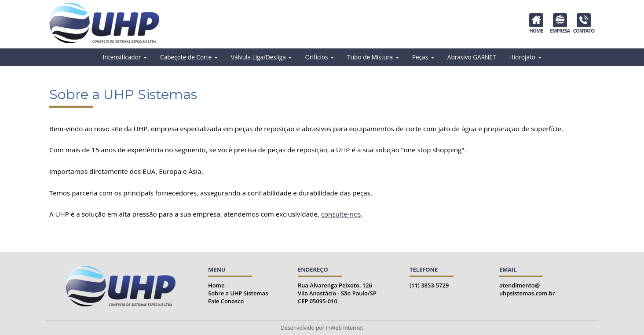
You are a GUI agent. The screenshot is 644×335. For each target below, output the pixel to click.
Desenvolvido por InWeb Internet (322, 328)
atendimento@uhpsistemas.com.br (527, 289)
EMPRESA (560, 24)
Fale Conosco (226, 301)
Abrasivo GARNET (472, 57)
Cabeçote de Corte (189, 57)
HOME (536, 24)
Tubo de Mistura (373, 57)
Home (216, 285)
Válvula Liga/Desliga (261, 57)
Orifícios (319, 57)
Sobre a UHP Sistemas (238, 293)
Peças (423, 57)
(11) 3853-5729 (429, 285)
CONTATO (584, 24)
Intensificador (125, 57)
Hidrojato (525, 57)
